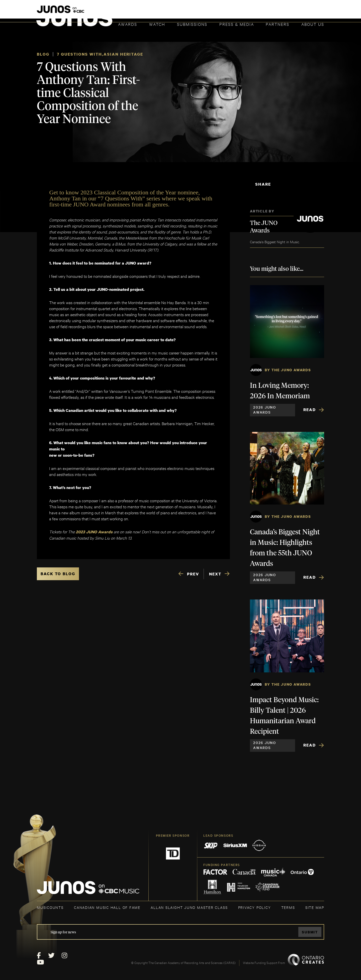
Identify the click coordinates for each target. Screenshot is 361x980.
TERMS (288, 907)
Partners (278, 24)
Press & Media (237, 24)
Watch (157, 24)
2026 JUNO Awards (265, 410)
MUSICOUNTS (50, 907)
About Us (313, 24)
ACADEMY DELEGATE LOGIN (300, 12)
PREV (193, 574)
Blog (43, 54)
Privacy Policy (255, 907)
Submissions (192, 24)
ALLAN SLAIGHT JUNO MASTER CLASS (189, 907)
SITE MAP (315, 907)
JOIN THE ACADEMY (254, 12)
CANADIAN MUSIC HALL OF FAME (107, 907)
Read (310, 410)
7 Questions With (79, 54)
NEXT (215, 574)
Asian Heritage (123, 54)
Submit (310, 932)
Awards (128, 24)
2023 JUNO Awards (94, 532)
